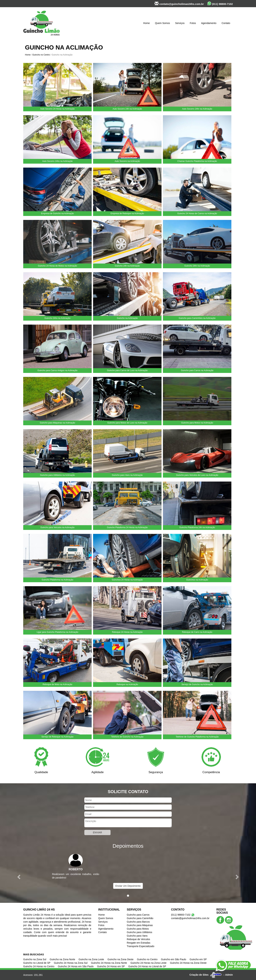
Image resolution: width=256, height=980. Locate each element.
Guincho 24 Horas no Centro (39, 966)
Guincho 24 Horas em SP (111, 966)
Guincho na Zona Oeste (121, 959)
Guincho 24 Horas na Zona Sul (71, 963)
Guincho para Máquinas (140, 925)
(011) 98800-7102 (220, 3)
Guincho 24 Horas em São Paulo (76, 966)
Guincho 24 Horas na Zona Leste (148, 963)
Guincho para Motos (138, 929)
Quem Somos (162, 23)
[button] (19, 877)
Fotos (193, 23)
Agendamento (209, 23)
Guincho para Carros (138, 915)
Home (146, 23)
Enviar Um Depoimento (128, 886)
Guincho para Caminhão (140, 918)
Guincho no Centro (41, 55)
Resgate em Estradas (139, 943)
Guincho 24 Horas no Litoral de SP (147, 966)
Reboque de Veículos (138, 939)
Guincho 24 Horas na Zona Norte (109, 963)
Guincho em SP (198, 959)
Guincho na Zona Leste (91, 959)
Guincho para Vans (137, 936)
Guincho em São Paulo (174, 959)
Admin (229, 975)
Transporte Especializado (140, 946)
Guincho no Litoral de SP (37, 963)
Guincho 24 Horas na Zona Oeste (188, 963)
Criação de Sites (199, 975)
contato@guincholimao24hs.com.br (179, 4)
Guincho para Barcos (138, 922)
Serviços (180, 23)
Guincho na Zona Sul (35, 959)
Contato (226, 23)
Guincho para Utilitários (140, 932)
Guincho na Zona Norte (63, 959)
